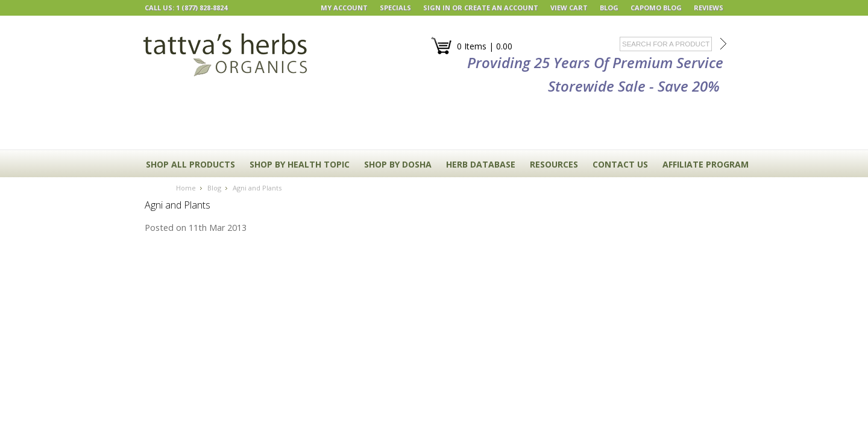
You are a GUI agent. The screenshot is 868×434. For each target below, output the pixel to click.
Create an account (501, 8)
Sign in (437, 8)
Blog (214, 188)
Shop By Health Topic (300, 164)
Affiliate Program (706, 164)
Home (186, 188)
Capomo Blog (656, 8)
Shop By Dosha (398, 164)
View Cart (569, 8)
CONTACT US (620, 164)
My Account (344, 8)
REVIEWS (709, 8)
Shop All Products (190, 164)
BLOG (609, 8)
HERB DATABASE (481, 164)
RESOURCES (554, 164)
